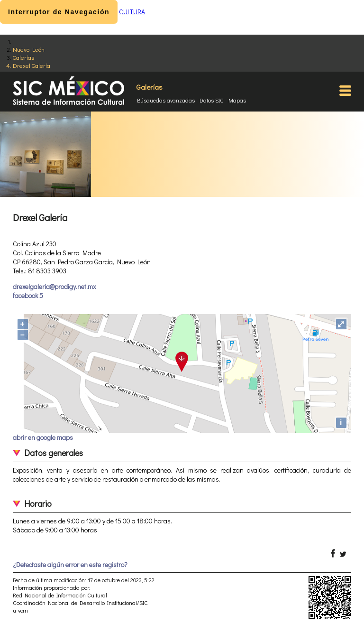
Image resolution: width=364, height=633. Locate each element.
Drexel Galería (32, 65)
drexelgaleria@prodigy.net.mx (54, 286)
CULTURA (132, 12)
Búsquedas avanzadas (166, 100)
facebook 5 (28, 295)
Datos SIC (212, 100)
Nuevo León (29, 49)
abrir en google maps (43, 437)
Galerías (23, 57)
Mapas (237, 100)
